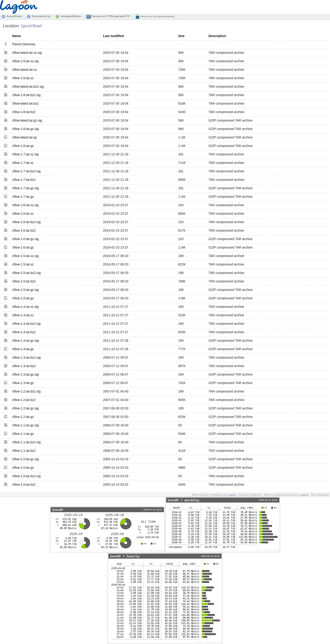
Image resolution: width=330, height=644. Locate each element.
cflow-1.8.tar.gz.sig (25, 129)
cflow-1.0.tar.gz (23, 468)
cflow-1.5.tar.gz (23, 298)
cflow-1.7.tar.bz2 (24, 180)
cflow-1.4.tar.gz (23, 349)
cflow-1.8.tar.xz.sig (25, 61)
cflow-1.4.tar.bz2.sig (26, 324)
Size (181, 36)
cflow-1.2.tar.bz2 (24, 400)
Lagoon (232, 495)
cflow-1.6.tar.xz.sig (25, 205)
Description (217, 36)
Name (16, 36)
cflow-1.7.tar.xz (23, 163)
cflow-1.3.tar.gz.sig (25, 374)
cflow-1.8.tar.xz (23, 78)
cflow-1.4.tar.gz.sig (25, 341)
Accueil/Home (14, 16)
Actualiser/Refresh (71, 16)
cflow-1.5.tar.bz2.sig (26, 273)
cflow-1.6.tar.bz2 (24, 230)
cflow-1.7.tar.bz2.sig (26, 171)
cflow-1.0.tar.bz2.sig (26, 476)
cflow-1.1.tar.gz (23, 434)
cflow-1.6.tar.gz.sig (25, 239)
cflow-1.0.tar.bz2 (24, 484)
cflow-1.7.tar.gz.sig (25, 188)
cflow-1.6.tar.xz (23, 214)
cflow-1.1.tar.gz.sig (25, 425)
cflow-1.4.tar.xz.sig (25, 307)
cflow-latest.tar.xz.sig (27, 53)
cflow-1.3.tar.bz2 (24, 366)
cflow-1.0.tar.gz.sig (25, 459)
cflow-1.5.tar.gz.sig (25, 290)
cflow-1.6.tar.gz (23, 247)
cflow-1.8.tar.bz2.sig (26, 95)
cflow (35, 26)
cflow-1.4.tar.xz (23, 315)
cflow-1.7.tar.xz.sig (25, 154)
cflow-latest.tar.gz (25, 137)
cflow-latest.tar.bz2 (25, 103)
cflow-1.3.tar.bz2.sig (26, 357)
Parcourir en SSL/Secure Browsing (157, 16)
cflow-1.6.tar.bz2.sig (26, 222)
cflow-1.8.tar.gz (23, 146)
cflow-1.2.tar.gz (23, 417)
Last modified (113, 36)
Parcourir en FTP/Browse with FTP (110, 16)
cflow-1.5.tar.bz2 (24, 281)
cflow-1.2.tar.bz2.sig (26, 391)
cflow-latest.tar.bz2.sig (28, 87)
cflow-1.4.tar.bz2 (24, 332)
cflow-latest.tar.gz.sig (27, 120)
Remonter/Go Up (41, 16)
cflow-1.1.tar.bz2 (24, 451)
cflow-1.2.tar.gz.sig (25, 408)
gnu (26, 26)
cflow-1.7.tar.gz (23, 197)
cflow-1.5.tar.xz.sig (25, 256)
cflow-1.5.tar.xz (23, 264)
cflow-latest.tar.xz (24, 70)
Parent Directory (24, 44)
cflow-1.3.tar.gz (23, 383)
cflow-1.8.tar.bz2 (24, 112)
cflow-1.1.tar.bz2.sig (26, 442)
